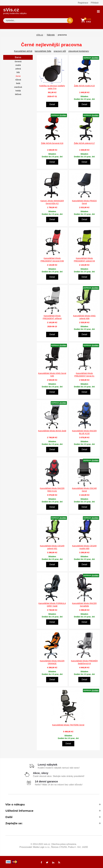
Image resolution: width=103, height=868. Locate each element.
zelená (18, 69)
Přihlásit (95, 3)
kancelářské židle (43, 51)
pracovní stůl (60, 51)
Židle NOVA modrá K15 (84, 86)
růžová (18, 80)
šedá (18, 83)
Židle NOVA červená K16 (52, 143)
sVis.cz (15, 11)
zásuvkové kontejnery (79, 51)
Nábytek (51, 35)
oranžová (18, 87)
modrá (18, 65)
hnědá (18, 91)
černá (18, 76)
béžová (18, 94)
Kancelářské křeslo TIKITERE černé (68, 725)
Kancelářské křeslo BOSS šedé (52, 431)
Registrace (83, 3)
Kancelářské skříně (23, 51)
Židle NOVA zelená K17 (84, 143)
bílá (18, 72)
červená (18, 61)
